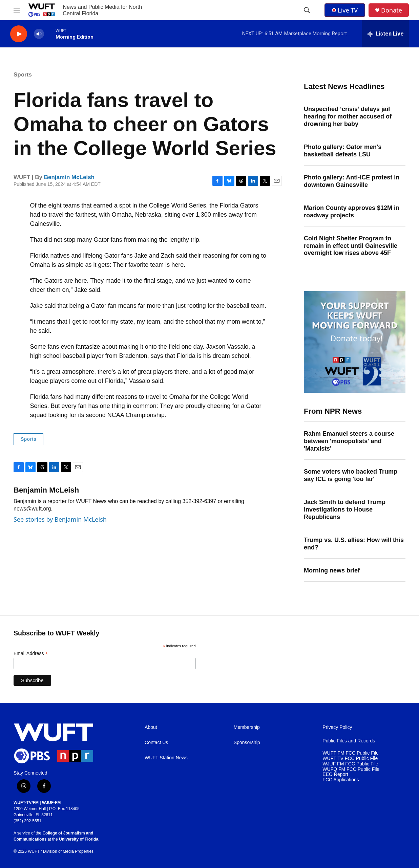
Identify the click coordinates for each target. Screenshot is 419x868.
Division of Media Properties (68, 851)
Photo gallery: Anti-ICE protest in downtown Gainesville (352, 181)
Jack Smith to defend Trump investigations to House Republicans (345, 509)
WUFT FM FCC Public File (350, 753)
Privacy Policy (337, 727)
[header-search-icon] (307, 10)
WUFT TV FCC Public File (350, 758)
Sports (23, 75)
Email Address (31, 654)
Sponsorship (247, 743)
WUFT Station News (166, 758)
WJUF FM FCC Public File (350, 764)
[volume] (39, 34)
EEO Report (335, 774)
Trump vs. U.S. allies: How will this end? (354, 544)
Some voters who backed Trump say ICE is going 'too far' (351, 475)
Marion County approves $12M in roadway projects (352, 212)
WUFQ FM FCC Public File (351, 769)
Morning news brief (332, 570)
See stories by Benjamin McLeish (60, 519)
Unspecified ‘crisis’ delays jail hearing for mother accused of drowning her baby (348, 116)
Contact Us (156, 743)
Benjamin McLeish (69, 177)
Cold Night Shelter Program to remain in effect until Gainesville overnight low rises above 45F (351, 246)
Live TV (345, 10)
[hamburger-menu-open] (17, 10)
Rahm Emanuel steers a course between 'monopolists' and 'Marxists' (349, 441)
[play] (19, 34)
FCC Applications (341, 780)
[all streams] (385, 34)
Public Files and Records (349, 741)
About (151, 727)
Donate (392, 10)
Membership (247, 727)
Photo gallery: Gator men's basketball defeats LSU (343, 151)
